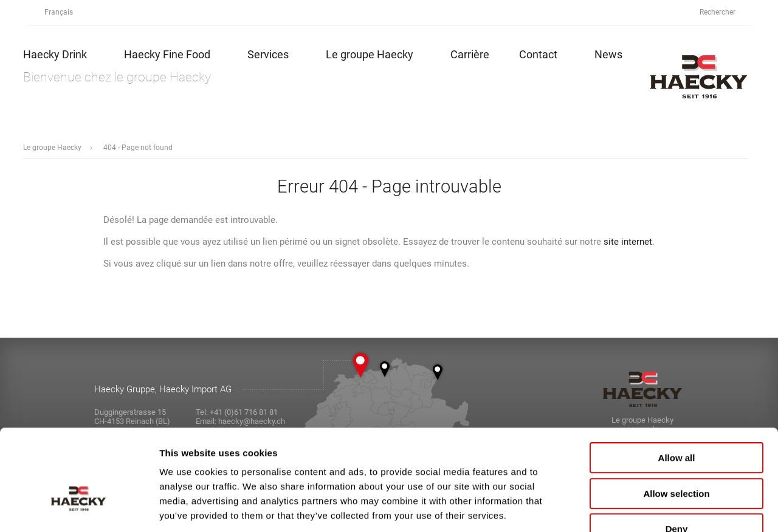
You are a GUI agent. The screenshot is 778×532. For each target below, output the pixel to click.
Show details (638, 508)
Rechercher (724, 12)
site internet (628, 242)
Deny (677, 455)
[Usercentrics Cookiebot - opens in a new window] (79, 508)
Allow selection (676, 419)
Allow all (677, 384)
